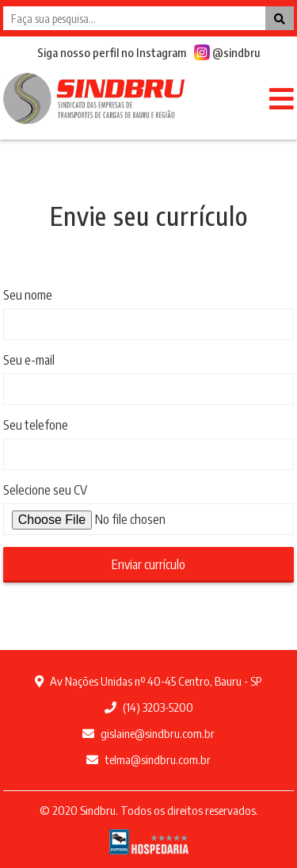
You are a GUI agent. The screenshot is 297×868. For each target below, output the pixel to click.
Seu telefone (36, 425)
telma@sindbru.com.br (148, 759)
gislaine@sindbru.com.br (148, 733)
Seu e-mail (29, 360)
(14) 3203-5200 (149, 707)
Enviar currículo (148, 564)
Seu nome (28, 295)
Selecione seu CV (45, 490)
